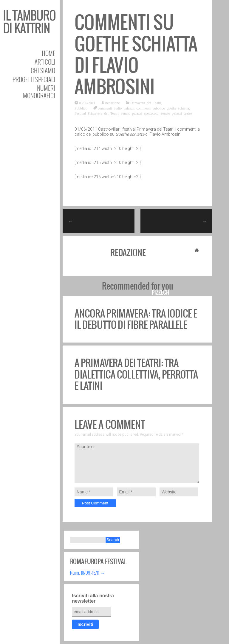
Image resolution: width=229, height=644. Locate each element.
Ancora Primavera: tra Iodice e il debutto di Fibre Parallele (136, 319)
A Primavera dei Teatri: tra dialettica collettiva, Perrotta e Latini (136, 374)
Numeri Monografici (39, 92)
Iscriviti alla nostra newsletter (93, 598)
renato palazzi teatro (176, 113)
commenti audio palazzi (116, 108)
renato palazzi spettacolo (140, 113)
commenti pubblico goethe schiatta (163, 108)
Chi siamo (43, 70)
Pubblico (81, 108)
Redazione (112, 103)
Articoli (45, 62)
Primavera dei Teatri (146, 103)
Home (48, 53)
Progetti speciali (34, 79)
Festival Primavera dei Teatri (97, 113)
